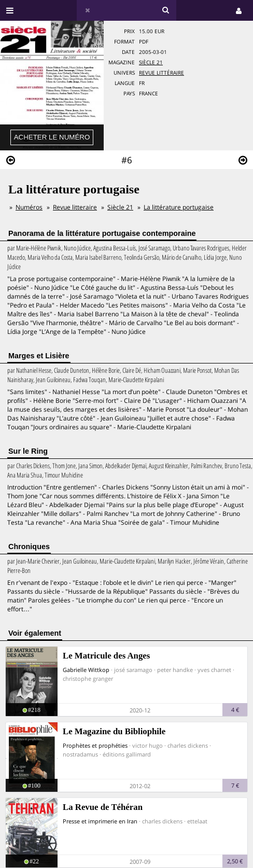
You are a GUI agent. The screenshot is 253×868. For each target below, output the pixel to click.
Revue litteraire (75, 207)
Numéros (29, 207)
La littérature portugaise (179, 207)
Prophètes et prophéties (95, 745)
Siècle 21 (151, 62)
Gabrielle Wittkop (86, 670)
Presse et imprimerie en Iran (100, 821)
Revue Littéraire (161, 73)
